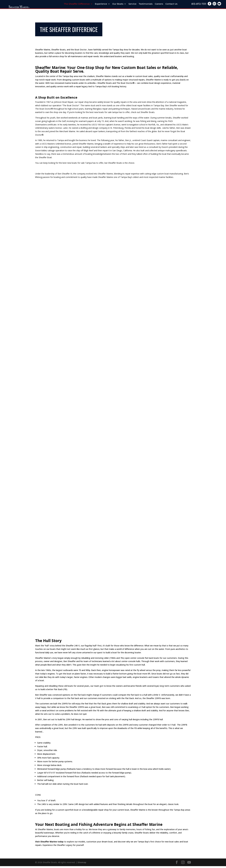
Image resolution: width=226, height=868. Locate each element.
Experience (101, 4)
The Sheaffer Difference (77, 4)
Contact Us (171, 4)
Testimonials (146, 4)
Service (132, 4)
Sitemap (82, 864)
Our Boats (118, 4)
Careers (159, 4)
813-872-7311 (199, 4)
